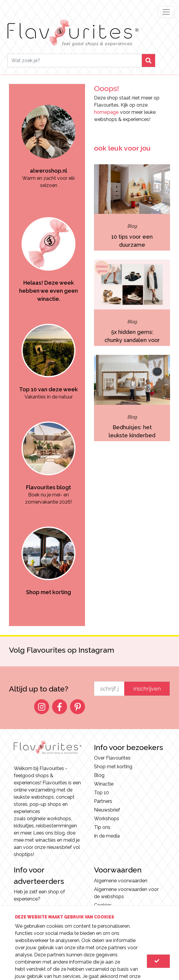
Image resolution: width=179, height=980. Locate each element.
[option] (48, 137)
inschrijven (147, 689)
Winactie (104, 784)
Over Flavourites (112, 758)
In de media (107, 836)
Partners (103, 801)
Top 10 (101, 793)
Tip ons (102, 827)
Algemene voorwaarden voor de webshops (126, 893)
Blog (99, 775)
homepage (106, 112)
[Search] (75, 60)
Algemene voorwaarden (121, 881)
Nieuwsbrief (107, 810)
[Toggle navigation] (166, 12)
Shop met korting (113, 767)
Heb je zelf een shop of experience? (39, 895)
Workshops (107, 819)
